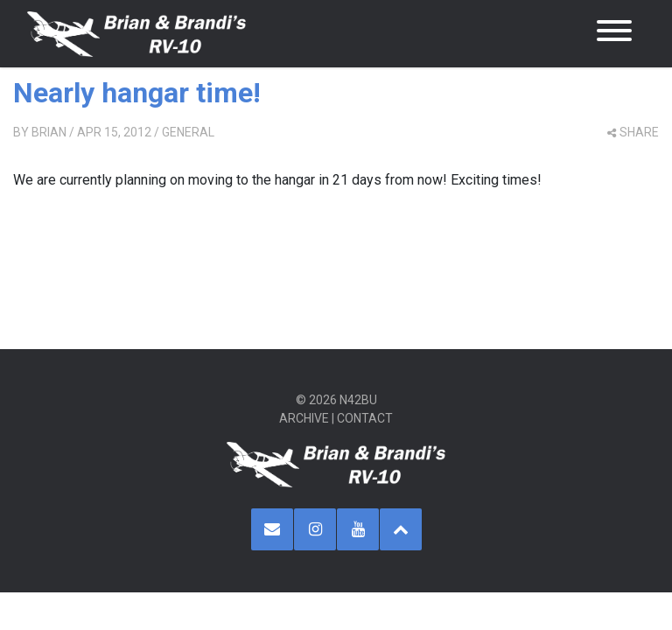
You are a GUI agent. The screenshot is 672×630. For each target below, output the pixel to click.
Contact (365, 418)
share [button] (633, 132)
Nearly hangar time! (137, 93)
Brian (49, 132)
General (188, 132)
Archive (304, 418)
